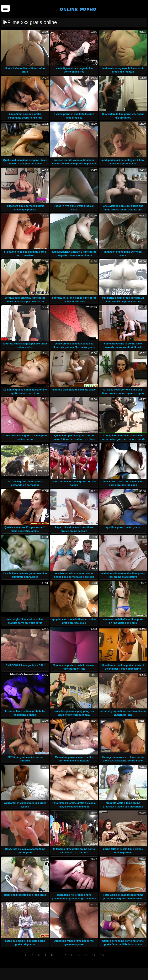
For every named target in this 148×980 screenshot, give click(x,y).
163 (102, 955)
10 (86, 955)
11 (94, 955)
